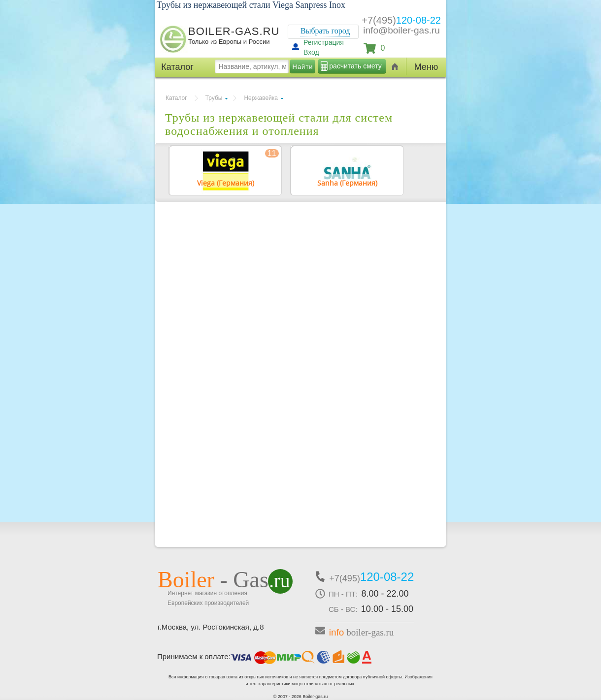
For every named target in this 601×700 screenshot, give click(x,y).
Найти (303, 67)
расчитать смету (355, 66)
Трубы (214, 98)
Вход (311, 52)
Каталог (176, 98)
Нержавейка (261, 98)
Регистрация (324, 42)
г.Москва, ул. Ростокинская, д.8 (211, 627)
